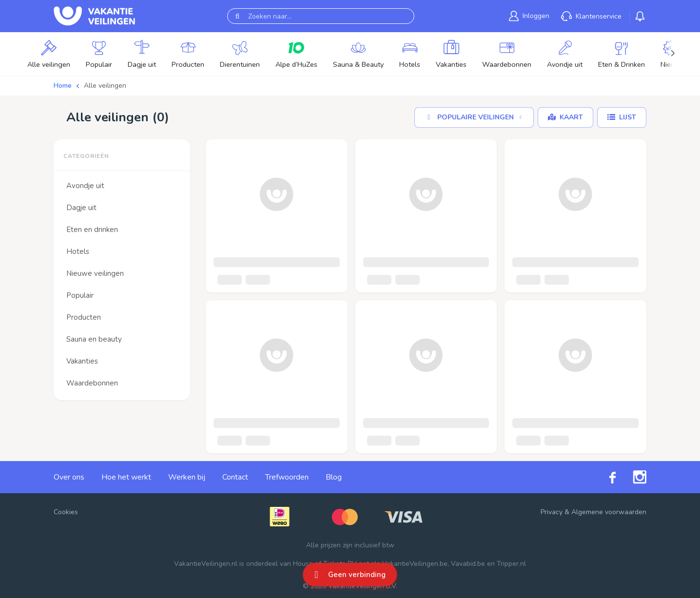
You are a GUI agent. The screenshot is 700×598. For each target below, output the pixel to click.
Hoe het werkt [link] (126, 477)
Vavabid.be (468, 564)
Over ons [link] (69, 477)
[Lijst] (622, 118)
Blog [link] (334, 477)
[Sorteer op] (474, 118)
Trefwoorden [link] (287, 477)
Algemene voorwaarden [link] (609, 512)
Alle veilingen (105, 86)
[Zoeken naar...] (321, 16)
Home (63, 86)
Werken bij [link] (187, 477)
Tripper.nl (511, 564)
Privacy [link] (552, 512)
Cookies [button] (66, 512)
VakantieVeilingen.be (415, 564)
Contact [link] (235, 477)
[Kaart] (565, 118)
